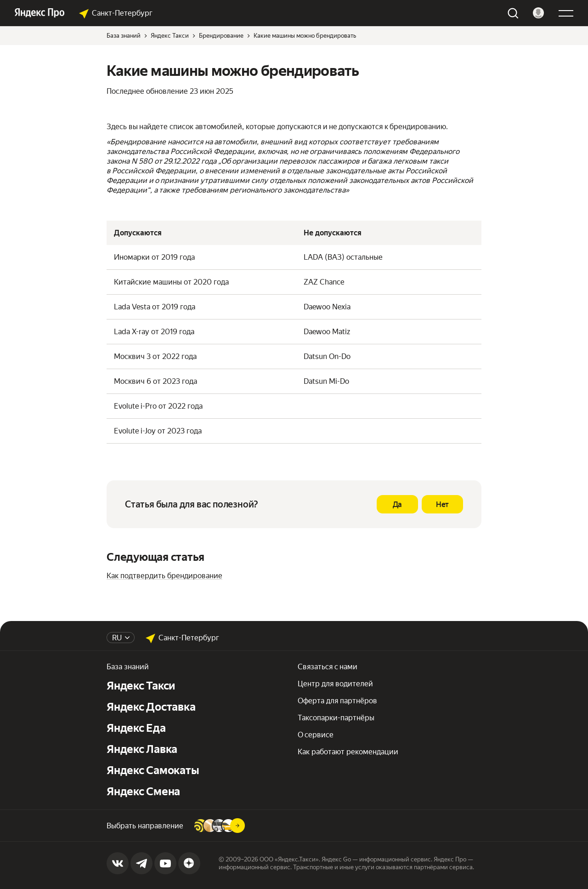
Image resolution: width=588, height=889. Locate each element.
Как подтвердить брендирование (164, 576)
